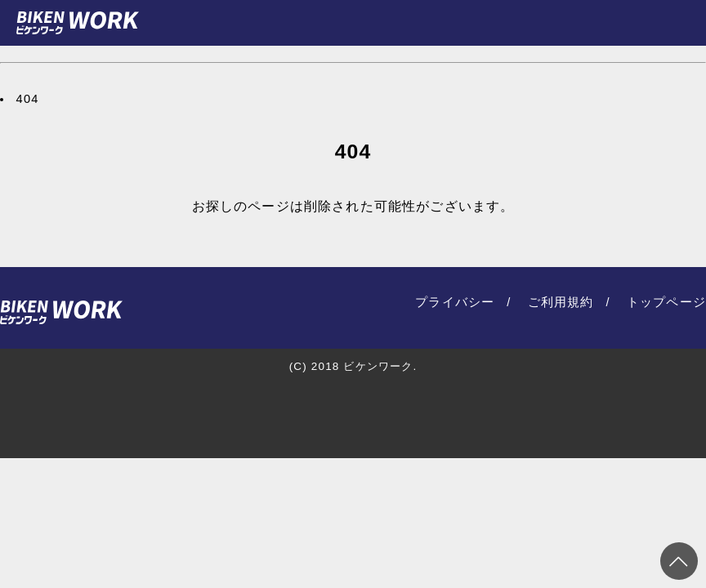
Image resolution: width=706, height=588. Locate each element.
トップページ (666, 302)
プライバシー (455, 302)
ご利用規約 (561, 302)
